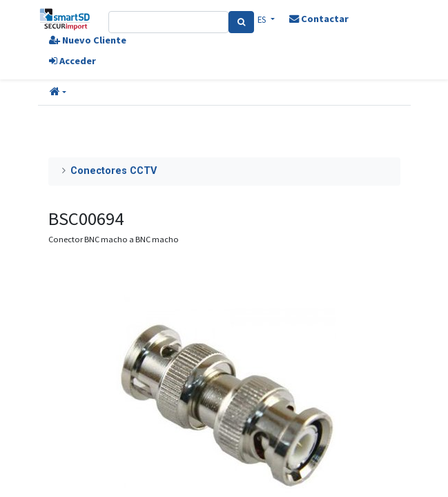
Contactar (319, 19)
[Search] (241, 22)
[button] (58, 92)
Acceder (72, 61)
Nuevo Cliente (88, 40)
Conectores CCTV (114, 171)
